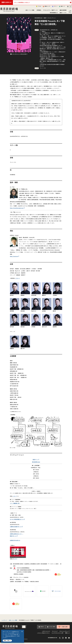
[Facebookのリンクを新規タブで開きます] (66, 639)
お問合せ (41, 628)
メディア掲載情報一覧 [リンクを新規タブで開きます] (14, 505)
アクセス (37, 7)
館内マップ (60, 7)
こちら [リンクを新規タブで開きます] (17, 280)
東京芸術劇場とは (53, 13)
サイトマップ (55, 633)
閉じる (22, 632)
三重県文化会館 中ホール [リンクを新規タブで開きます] (16, 528)
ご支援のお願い (63, 628)
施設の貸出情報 (63, 11)
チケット (53, 7)
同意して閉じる (7, 641)
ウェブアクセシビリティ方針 (57, 634)
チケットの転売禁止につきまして (22, 2)
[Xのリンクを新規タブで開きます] (60, 639)
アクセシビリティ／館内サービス (50, 11)
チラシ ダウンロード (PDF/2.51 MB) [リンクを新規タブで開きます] (19, 56)
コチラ (16, 560)
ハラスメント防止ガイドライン (43, 634)
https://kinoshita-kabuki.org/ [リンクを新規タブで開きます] (17, 210)
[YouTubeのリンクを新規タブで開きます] (69, 639)
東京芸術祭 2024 (36, 463)
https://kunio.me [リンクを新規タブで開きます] (14, 258)
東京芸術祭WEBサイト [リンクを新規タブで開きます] (55, 63)
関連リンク (67, 634)
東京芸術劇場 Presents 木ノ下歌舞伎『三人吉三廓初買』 (30, 622)
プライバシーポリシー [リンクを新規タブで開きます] (10, 636)
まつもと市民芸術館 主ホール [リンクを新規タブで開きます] (17, 521)
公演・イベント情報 (29, 11)
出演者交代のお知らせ (15, 542)
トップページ (4, 622)
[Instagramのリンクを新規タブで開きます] (63, 639)
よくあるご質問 (51, 628)
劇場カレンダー (45, 7)
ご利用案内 (38, 11)
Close (71, 2)
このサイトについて (46, 633)
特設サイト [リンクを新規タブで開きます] (35, 461)
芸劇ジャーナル (63, 13)
